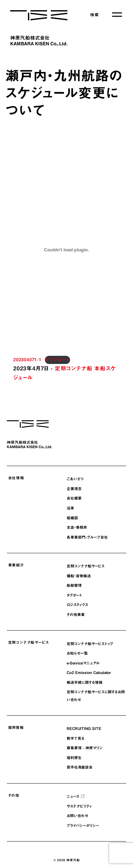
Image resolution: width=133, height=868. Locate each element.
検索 (95, 15)
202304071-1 (27, 360)
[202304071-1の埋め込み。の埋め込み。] (66, 250)
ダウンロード (58, 360)
